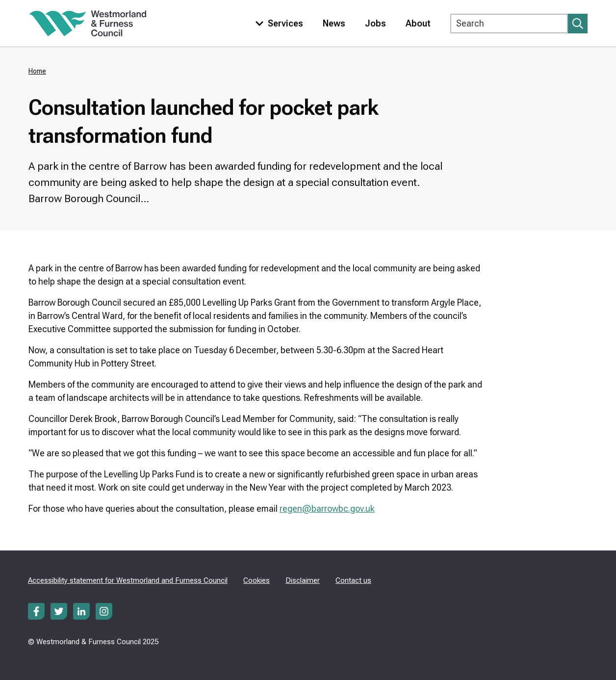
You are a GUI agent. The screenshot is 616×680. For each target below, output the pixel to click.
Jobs (375, 23)
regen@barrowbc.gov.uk (327, 509)
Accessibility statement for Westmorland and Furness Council (128, 580)
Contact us (353, 580)
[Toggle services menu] (277, 23)
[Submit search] (578, 24)
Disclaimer (303, 580)
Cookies (257, 580)
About (418, 23)
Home (37, 71)
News (334, 23)
